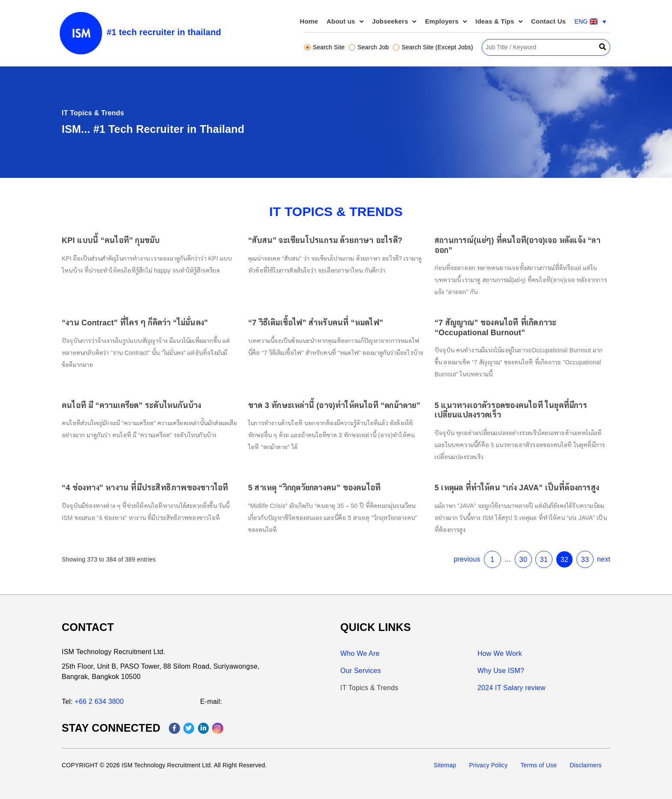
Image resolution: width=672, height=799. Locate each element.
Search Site (325, 47)
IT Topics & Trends (369, 688)
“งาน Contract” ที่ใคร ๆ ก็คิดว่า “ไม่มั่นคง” (154, 329)
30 (506, 543)
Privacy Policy (488, 765)
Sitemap (445, 765)
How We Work (500, 653)
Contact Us (548, 21)
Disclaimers (586, 765)
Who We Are (360, 653)
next (579, 543)
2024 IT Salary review (511, 688)
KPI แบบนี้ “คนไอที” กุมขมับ (132, 254)
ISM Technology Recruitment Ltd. (114, 652)
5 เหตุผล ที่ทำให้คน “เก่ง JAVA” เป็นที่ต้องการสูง (500, 478)
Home (309, 21)
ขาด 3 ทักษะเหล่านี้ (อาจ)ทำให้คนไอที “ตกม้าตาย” (334, 403)
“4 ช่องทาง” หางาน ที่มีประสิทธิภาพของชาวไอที (163, 478)
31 (524, 543)
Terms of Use (538, 765)
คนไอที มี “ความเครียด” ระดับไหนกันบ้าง (151, 403)
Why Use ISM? (501, 671)
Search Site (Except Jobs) (433, 47)
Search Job (369, 47)
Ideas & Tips (499, 22)
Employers (446, 22)
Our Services (361, 671)
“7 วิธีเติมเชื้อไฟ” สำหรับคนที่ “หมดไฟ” (318, 329)
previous (455, 543)
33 (561, 543)
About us (345, 22)
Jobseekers (394, 22)
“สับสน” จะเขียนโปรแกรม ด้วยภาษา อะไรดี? (326, 254)
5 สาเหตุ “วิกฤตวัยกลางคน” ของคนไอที (316, 478)
